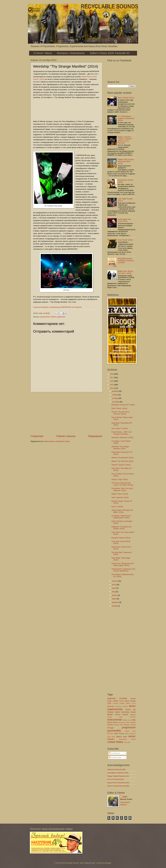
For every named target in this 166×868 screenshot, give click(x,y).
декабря (115, 391)
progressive (61, 317)
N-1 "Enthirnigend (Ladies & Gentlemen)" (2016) (126, 118)
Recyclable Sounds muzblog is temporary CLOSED (126, 261)
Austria (133, 698)
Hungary (133, 715)
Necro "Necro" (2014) (119, 408)
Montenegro (122, 722)
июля (114, 585)
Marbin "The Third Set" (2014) (122, 461)
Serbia (127, 734)
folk (134, 710)
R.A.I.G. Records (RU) (116, 779)
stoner (132, 736)
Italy (134, 720)
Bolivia (122, 701)
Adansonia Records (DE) (117, 770)
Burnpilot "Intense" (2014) (121, 538)
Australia (123, 698)
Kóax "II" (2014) (117, 507)
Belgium (110, 701)
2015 (112, 385)
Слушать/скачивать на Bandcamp (47, 307)
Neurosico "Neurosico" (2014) (122, 437)
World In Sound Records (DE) (118, 786)
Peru (122, 725)
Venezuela (127, 742)
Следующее (37, 436)
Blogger (108, 863)
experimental (45, 317)
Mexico (115, 722)
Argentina (112, 698)
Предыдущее (95, 436)
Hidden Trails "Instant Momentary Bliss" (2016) (126, 161)
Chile (109, 703)
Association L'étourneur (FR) (118, 773)
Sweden (111, 739)
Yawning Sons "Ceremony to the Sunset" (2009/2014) (123, 570)
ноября (115, 395)
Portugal (110, 728)
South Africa (111, 737)
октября (115, 398)
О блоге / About (43, 53)
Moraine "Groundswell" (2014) (123, 458)
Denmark (111, 706)
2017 (112, 378)
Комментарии (115, 757)
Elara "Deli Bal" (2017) (126, 98)
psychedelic (114, 731)
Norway (110, 725)
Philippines (127, 725)
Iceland (110, 717)
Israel (130, 720)
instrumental (115, 720)
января (115, 606)
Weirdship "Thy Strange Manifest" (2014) (120, 448)
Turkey (133, 739)
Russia (122, 734)
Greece (118, 715)
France (110, 712)
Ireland (125, 720)
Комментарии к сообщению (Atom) (57, 441)
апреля (115, 595)
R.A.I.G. (110, 734)
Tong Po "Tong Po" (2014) (121, 465)
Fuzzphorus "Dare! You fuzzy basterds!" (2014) (122, 489)
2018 (112, 374)
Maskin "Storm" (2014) (120, 494)
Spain (125, 737)
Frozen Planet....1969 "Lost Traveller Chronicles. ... (122, 433)
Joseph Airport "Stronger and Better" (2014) (122, 511)
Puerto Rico (130, 731)
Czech (134, 703)
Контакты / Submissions (71, 53)
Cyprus (128, 703)
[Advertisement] (66, 413)
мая (114, 592)
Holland (125, 715)
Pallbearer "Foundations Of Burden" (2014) (121, 528)
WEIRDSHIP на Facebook (71, 307)
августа (115, 581)
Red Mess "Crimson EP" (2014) (123, 405)
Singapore (133, 734)
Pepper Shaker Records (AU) (118, 776)
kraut (110, 722)
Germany (125, 712)
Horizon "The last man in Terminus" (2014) (121, 413)
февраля (116, 602)
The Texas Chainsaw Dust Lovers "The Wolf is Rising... (123, 484)
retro (116, 733)
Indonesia (133, 717)
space (119, 736)
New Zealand (131, 722)
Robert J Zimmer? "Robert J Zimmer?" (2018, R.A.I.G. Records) (125, 140)
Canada (133, 701)
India (121, 717)
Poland (133, 725)
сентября (116, 402)
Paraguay (117, 725)
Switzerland (123, 739)
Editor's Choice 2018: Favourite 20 (110, 53)
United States (115, 742)
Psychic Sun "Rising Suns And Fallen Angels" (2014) (123, 564)
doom (132, 706)
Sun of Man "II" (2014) (120, 428)
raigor (125, 797)
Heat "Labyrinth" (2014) (120, 497)
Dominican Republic (122, 706)
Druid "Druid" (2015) (125, 240)
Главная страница (66, 436)
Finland (53, 317)
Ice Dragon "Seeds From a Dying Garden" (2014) (121, 517)
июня (114, 588)
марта (114, 599)
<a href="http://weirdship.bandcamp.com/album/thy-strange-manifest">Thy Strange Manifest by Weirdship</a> (66, 109)
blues (116, 701)
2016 (112, 381)
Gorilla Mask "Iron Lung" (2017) (124, 220)
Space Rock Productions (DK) (118, 783)
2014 (112, 388)
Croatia (122, 703)
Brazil (127, 701)
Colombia (115, 703)
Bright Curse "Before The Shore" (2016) (125, 272)
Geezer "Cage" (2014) (120, 479)
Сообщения (114, 753)
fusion (117, 712)
